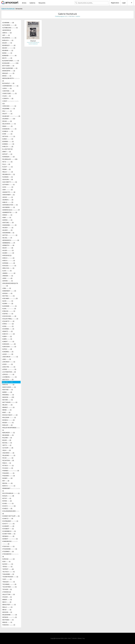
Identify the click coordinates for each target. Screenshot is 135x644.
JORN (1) (7, 288)
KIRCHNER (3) (10, 298)
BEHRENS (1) (8, 50)
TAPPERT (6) (8, 569)
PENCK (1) (7, 463)
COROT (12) (10, 102)
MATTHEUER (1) (10, 402)
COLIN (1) (7, 96)
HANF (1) (7, 217)
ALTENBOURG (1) (10, 28)
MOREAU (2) (8, 420)
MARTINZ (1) (8, 390)
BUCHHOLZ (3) (8, 83)
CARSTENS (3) (8, 91)
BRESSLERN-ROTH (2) (11, 80)
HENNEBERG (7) (9, 243)
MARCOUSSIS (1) (9, 387)
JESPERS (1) (8, 281)
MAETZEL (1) (7, 382)
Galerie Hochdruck (8, 9)
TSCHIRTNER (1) (9, 587)
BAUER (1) (7, 43)
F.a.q (84, 638)
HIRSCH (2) (8, 258)
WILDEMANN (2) (10, 615)
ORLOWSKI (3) (8, 453)
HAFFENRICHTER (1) (10, 205)
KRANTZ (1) (7, 331)
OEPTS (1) (7, 445)
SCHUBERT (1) (8, 529)
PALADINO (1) (9, 455)
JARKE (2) (7, 278)
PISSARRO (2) (9, 476)
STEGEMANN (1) (10, 549)
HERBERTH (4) (8, 245)
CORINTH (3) (8, 98)
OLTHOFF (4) (8, 448)
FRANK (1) (6, 169)
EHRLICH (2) (8, 147)
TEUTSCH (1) (8, 572)
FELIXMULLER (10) (10, 159)
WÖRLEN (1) (10, 617)
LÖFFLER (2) (8, 374)
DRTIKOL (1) (9, 136)
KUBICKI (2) (8, 334)
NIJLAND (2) (7, 438)
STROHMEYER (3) (10, 555)
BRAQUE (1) (8, 73)
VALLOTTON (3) (9, 594)
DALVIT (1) (7, 114)
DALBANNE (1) (9, 109)
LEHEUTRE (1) (9, 367)
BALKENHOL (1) (9, 38)
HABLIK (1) (8, 202)
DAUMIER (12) (9, 119)
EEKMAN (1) (8, 141)
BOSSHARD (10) (10, 63)
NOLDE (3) (7, 440)
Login (124, 3)
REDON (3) (7, 483)
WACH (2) (7, 602)
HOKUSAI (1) (9, 266)
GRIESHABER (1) (8, 195)
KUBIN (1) (7, 336)
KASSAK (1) (7, 293)
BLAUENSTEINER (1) (11, 61)
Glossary (80, 638)
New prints (42, 3)
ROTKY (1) (7, 498)
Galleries (32, 3)
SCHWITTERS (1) (9, 534)
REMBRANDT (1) (11, 490)
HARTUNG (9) (8, 223)
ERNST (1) (7, 152)
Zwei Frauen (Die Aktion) (33, 42)
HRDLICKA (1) (8, 268)
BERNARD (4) (9, 55)
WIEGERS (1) (7, 612)
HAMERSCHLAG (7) (11, 210)
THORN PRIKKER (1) (10, 577)
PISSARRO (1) (8, 473)
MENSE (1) (7, 410)
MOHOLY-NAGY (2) (10, 415)
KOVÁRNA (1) (8, 329)
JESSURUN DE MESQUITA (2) (10, 285)
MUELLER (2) (7, 425)
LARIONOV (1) (9, 362)
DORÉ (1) (7, 134)
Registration (115, 3)
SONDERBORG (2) (10, 543)
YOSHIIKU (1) (9, 625)
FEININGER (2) (8, 157)
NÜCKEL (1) (7, 443)
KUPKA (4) (7, 349)
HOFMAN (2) (9, 263)
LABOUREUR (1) (10, 357)
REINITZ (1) (9, 486)
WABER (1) (7, 599)
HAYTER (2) (10, 235)
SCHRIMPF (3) (8, 526)
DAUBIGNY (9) (11, 116)
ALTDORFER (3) (9, 25)
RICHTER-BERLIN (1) (11, 493)
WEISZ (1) (7, 610)
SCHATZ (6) (9, 506)
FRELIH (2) (8, 172)
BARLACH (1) (8, 40)
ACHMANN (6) (8, 23)
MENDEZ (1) (8, 407)
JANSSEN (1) (8, 276)
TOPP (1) (7, 579)
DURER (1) (8, 139)
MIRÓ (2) (6, 412)
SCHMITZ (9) (8, 519)
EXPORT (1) (7, 154)
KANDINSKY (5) (9, 291)
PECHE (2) (8, 458)
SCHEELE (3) (7, 508)
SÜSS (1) (6, 561)
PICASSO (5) (8, 468)
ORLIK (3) (7, 450)
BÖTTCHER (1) (8, 66)
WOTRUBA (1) (8, 620)
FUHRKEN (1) (8, 177)
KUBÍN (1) (7, 339)
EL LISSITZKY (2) (7, 149)
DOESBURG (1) (9, 129)
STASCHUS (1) (8, 546)
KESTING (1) (8, 296)
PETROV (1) (8, 466)
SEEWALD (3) (8, 536)
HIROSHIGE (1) (7, 255)
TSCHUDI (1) (7, 589)
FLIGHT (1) (7, 167)
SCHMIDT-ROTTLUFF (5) (11, 516)
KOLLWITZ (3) (8, 321)
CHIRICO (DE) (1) (9, 93)
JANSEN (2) (9, 273)
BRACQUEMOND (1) (10, 68)
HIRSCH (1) (9, 260)
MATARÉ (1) (8, 400)
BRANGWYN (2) (9, 71)
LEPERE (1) (9, 369)
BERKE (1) (7, 53)
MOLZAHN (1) (9, 417)
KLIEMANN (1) (9, 306)
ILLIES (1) (7, 271)
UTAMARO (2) (7, 592)
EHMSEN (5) (8, 144)
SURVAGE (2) (8, 559)
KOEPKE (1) (8, 314)
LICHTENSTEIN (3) (9, 372)
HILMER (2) (8, 253)
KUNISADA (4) (9, 344)
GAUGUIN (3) (8, 179)
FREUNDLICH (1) (9, 174)
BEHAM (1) (9, 48)
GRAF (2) (7, 190)
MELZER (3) (7, 405)
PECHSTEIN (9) (8, 460)
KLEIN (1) (8, 301)
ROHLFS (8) (8, 496)
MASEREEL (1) (8, 395)
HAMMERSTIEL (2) (10, 212)
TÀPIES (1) (7, 567)
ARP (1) (6, 35)
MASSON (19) (8, 397)
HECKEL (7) (7, 238)
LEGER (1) (8, 364)
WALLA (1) (7, 607)
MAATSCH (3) (8, 379)
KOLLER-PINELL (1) (10, 319)
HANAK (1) (7, 215)
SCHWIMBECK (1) (9, 531)
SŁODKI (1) (8, 564)
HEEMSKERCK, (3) (11, 240)
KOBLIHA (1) (9, 311)
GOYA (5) (8, 187)
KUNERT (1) (8, 341)
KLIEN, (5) (9, 309)
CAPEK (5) (7, 88)
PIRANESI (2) (11, 471)
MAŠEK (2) (7, 392)
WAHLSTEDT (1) (9, 605)
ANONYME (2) (7, 30)
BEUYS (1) (7, 58)
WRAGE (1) (7, 622)
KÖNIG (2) (8, 324)
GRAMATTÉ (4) (9, 192)
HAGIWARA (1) (9, 207)
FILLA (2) (6, 164)
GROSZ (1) (8, 197)
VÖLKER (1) (7, 597)
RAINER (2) (7, 478)
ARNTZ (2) (7, 33)
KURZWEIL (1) (8, 352)
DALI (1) (7, 111)
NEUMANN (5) (8, 435)
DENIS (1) (7, 126)
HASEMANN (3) (9, 225)
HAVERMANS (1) (8, 233)
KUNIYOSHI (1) (9, 347)
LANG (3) (7, 359)
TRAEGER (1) (9, 582)
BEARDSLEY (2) (9, 45)
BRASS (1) (7, 76)
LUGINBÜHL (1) (9, 377)
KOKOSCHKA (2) (9, 316)
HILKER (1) (8, 250)
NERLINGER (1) (9, 433)
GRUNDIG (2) (8, 200)
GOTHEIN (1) (8, 185)
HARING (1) (7, 220)
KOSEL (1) (8, 326)
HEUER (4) (8, 248)
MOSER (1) (8, 423)
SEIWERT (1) (10, 539)
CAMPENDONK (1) (10, 86)
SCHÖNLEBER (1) (10, 521)
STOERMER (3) (8, 551)
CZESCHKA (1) (9, 106)
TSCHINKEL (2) (9, 584)
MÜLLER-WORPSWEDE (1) (11, 429)
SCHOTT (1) (8, 524)
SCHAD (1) (8, 503)
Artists (24, 3)
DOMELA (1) (8, 131)
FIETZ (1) (7, 162)
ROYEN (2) (7, 501)
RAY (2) (6, 481)
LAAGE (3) (8, 354)
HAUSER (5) (7, 230)
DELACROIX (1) (9, 124)
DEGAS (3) (7, 121)
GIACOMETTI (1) (10, 182)
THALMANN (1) (8, 574)
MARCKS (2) (8, 385)
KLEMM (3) (8, 303)
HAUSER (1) (8, 228)
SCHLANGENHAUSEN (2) (11, 512)
